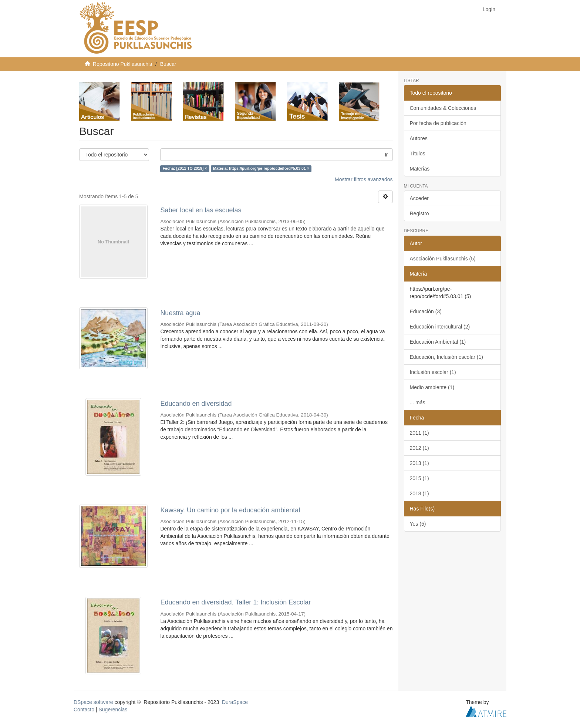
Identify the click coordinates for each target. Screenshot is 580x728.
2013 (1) (419, 463)
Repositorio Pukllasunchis (122, 64)
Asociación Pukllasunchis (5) (443, 259)
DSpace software (93, 702)
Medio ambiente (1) (432, 387)
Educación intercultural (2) (440, 327)
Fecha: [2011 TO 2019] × (185, 169)
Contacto (84, 710)
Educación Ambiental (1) (438, 342)
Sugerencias (113, 710)
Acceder (419, 198)
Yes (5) (418, 524)
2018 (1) (419, 493)
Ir (386, 155)
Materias (420, 169)
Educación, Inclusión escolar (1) (446, 357)
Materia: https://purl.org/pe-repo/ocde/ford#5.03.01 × (261, 169)
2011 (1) (419, 433)
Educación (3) (426, 311)
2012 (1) (419, 448)
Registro (419, 213)
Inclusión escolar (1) (433, 372)
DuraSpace (235, 702)
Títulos (418, 154)
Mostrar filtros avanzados (364, 179)
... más (418, 402)
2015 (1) (419, 478)
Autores (419, 138)
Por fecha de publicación (438, 123)
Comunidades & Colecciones (443, 108)
